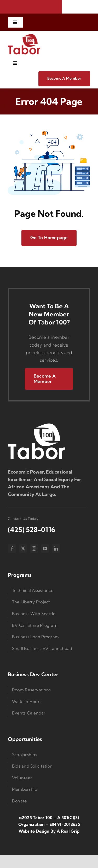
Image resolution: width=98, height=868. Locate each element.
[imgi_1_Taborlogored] (24, 36)
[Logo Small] (37, 425)
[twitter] (23, 548)
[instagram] (34, 548)
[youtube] (45, 548)
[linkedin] (56, 548)
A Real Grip (68, 831)
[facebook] (12, 548)
